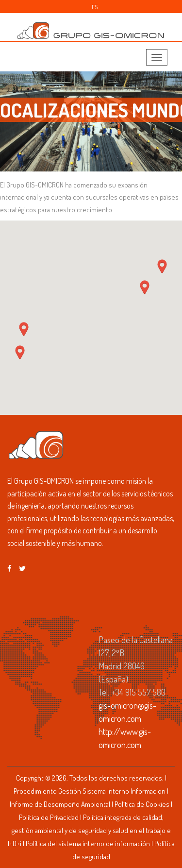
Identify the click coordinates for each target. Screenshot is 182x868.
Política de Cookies (142, 804)
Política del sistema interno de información (88, 843)
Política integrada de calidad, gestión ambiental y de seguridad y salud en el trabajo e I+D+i (89, 830)
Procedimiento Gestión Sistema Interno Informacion (90, 791)
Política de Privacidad (49, 817)
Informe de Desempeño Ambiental (60, 804)
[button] (162, 267)
